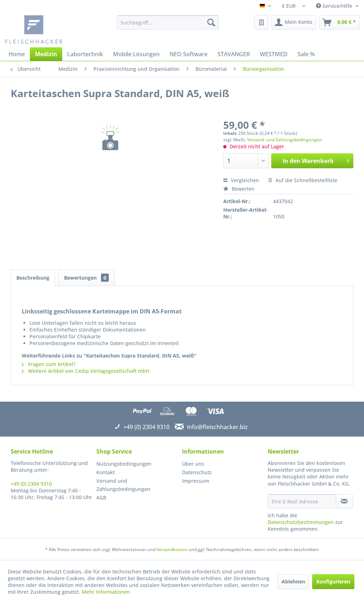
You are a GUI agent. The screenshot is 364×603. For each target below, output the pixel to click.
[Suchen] (211, 22)
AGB (101, 498)
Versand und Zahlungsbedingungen (123, 485)
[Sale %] (306, 54)
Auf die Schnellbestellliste (303, 180)
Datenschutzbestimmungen (301, 522)
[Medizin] (46, 54)
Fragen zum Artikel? (49, 364)
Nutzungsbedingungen (124, 464)
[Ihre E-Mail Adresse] (302, 501)
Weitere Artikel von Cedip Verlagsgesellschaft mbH (85, 371)
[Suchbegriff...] (168, 22)
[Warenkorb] (339, 22)
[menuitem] (168, 22)
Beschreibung (33, 278)
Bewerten (239, 189)
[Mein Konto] (294, 22)
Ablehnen (293, 581)
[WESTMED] (274, 54)
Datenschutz (197, 472)
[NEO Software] (189, 54)
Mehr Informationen (106, 592)
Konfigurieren (333, 581)
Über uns (193, 464)
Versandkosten (172, 549)
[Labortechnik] (85, 54)
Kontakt (106, 472)
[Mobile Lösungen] (136, 54)
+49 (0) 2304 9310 (31, 484)
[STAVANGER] (234, 54)
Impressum (196, 481)
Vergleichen (241, 180)
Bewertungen (86, 278)
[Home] (17, 54)
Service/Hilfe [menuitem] (335, 6)
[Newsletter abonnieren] (344, 501)
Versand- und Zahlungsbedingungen (285, 140)
